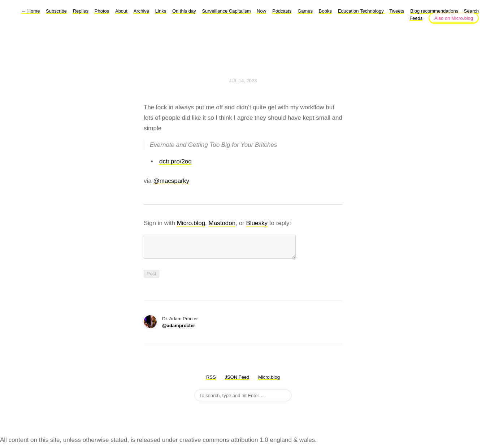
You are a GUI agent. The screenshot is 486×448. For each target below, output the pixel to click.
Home (31, 11)
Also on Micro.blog (454, 18)
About (121, 11)
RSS (211, 381)
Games (305, 11)
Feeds (416, 18)
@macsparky (171, 181)
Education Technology (362, 11)
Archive (141, 11)
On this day (184, 11)
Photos (102, 11)
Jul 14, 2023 (243, 81)
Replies (81, 11)
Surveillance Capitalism (226, 11)
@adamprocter (179, 330)
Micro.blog (191, 223)
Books (325, 11)
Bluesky (257, 223)
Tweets (397, 11)
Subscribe (56, 11)
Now (261, 11)
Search (471, 11)
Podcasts (282, 11)
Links (161, 11)
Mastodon (222, 223)
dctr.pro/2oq (175, 161)
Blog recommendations (435, 11)
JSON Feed (237, 381)
